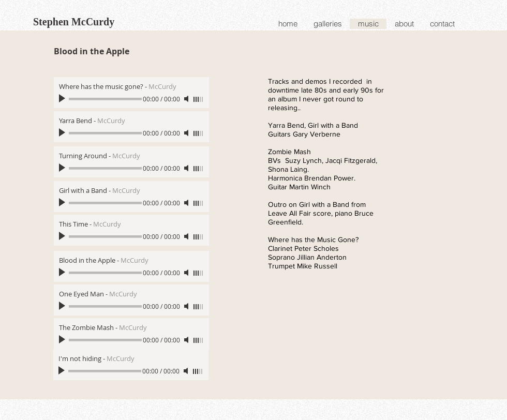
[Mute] (187, 99)
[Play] (63, 99)
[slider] (199, 99)
